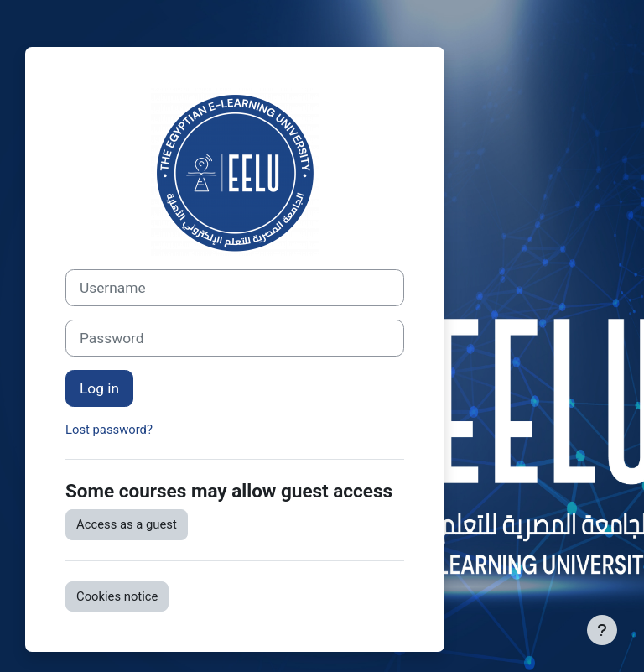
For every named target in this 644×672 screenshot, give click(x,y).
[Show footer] (602, 630)
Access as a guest (127, 524)
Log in (99, 388)
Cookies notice (117, 596)
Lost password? (109, 430)
